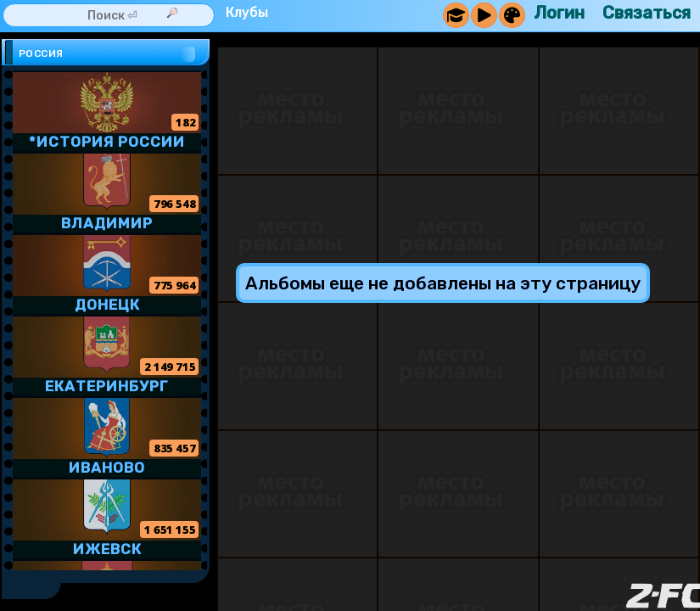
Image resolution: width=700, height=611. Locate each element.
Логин (559, 13)
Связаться (647, 13)
